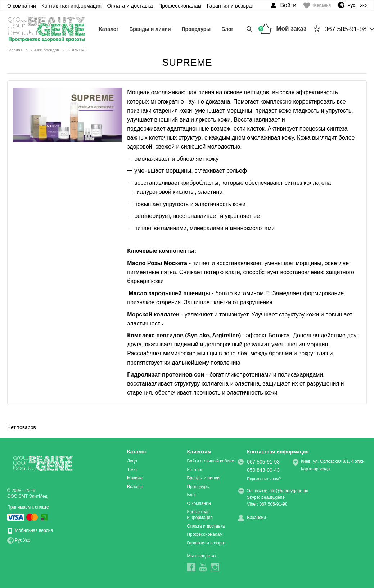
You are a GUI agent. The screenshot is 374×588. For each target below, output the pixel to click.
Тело (132, 470)
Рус (18, 540)
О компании (22, 6)
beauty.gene (273, 497)
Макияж (135, 478)
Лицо (132, 461)
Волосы (135, 487)
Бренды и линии (150, 29)
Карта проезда (316, 469)
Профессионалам (180, 6)
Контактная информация (71, 6)
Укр (363, 5)
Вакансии (256, 518)
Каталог (109, 29)
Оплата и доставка (130, 6)
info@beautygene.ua (289, 491)
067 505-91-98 (340, 29)
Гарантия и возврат (231, 6)
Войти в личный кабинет (211, 461)
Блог (227, 29)
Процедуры (196, 29)
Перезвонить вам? (264, 479)
